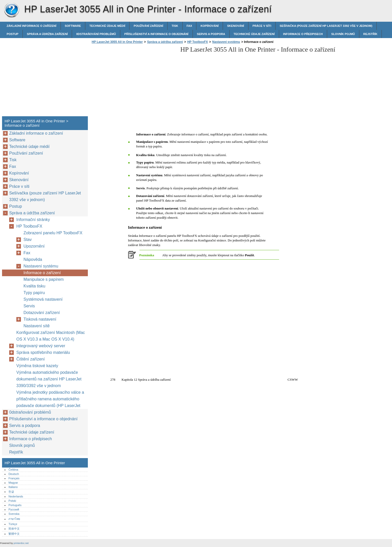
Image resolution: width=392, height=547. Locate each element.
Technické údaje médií (107, 26)
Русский (14, 509)
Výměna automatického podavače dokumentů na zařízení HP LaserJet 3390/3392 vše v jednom (49, 379)
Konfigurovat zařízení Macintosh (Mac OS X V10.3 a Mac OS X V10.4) (51, 336)
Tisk (175, 26)
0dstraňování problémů (96, 34)
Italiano (13, 487)
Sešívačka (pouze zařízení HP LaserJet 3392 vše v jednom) (326, 26)
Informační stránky (33, 220)
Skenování (236, 26)
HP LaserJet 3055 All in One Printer (11, 10)
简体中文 (14, 529)
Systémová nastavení (43, 299)
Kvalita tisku (34, 286)
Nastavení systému (226, 42)
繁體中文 (14, 534)
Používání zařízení (148, 26)
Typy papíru (34, 293)
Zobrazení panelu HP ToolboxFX (53, 233)
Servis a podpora (211, 34)
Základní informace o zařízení (32, 26)
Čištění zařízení (31, 359)
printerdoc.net (21, 543)
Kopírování (210, 26)
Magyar (13, 483)
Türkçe (13, 524)
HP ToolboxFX (198, 42)
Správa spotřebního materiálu (43, 352)
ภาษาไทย (14, 519)
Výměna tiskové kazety (37, 366)
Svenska (14, 514)
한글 (11, 492)
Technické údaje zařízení (254, 34)
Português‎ (15, 505)
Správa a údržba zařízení (47, 34)
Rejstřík (370, 34)
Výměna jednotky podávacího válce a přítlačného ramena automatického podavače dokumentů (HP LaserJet (50, 399)
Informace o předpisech (303, 34)
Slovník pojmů (343, 34)
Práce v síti (262, 26)
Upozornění (34, 246)
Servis (29, 306)
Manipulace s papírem (44, 279)
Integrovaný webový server (41, 346)
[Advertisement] (133, 82)
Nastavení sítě (37, 326)
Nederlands (16, 496)
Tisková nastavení (40, 319)
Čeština (13, 470)
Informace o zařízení (42, 273)
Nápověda (33, 259)
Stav (28, 240)
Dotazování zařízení (42, 313)
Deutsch (14, 474)
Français (14, 478)
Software (73, 26)
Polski (12, 501)
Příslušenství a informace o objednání (156, 34)
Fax (189, 26)
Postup (13, 34)
